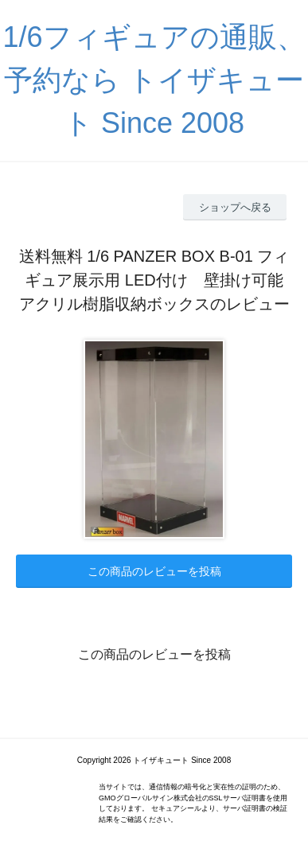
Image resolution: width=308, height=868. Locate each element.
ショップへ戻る (235, 207)
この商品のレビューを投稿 (154, 571)
